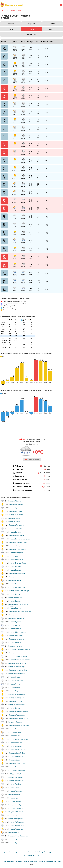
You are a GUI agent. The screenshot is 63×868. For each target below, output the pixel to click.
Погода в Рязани (14, 729)
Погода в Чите (13, 832)
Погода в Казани (14, 584)
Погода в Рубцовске (15, 722)
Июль (31, 29)
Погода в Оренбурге (16, 681)
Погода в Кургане (15, 622)
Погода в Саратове (15, 746)
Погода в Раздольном (17, 715)
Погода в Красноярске (16, 618)
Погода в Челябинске (16, 826)
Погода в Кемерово (15, 598)
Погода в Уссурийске (15, 812)
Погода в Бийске (14, 522)
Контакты (19, 862)
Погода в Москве (15, 643)
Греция (18, 852)
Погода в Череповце (16, 829)
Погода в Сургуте (15, 774)
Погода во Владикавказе (18, 549)
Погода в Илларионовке (18, 577)
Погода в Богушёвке (16, 525)
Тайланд (31, 852)
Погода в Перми (14, 691)
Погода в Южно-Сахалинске (18, 836)
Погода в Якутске (15, 839)
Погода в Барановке (16, 515)
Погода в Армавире (16, 504)
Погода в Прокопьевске (17, 705)
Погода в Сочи (14, 760)
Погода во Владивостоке (17, 546)
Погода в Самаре (14, 736)
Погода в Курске (14, 625)
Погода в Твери (14, 788)
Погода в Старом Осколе (17, 767)
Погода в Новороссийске (18, 670)
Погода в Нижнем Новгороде (19, 660)
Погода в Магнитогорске (17, 632)
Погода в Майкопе (16, 636)
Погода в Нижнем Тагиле (17, 663)
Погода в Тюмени (15, 801)
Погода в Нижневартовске (18, 656)
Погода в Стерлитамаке (17, 770)
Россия (3, 10)
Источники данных (31, 862)
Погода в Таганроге (16, 781)
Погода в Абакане (15, 501)
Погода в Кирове (14, 601)
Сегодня (11, 24)
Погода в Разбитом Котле (18, 712)
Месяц (52, 24)
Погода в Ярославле (16, 843)
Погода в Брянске (15, 532)
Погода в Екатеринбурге (17, 563)
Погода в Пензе (14, 687)
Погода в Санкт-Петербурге (19, 739)
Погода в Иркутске (15, 580)
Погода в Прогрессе (16, 701)
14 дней (31, 24)
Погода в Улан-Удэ (15, 805)
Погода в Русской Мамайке (19, 725)
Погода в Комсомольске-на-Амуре (18, 605)
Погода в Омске (14, 677)
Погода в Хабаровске (16, 819)
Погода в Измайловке (17, 573)
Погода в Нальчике (16, 653)
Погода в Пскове (14, 708)
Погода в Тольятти (15, 791)
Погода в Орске (14, 684)
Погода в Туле (13, 798)
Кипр (41, 852)
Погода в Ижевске (15, 570)
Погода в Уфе (13, 815)
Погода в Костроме (15, 608)
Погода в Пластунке (16, 698)
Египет (24, 852)
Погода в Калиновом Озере (19, 591)
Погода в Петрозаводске (17, 694)
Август (52, 29)
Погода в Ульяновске (16, 808)
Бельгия (36, 855)
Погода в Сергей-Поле (17, 753)
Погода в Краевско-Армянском (20, 611)
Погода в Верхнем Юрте (18, 542)
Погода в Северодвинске (17, 750)
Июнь (11, 29)
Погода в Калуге (14, 594)
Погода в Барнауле (15, 518)
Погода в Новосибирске (17, 674)
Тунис (46, 852)
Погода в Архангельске (17, 508)
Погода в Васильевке (17, 535)
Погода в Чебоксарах (16, 822)
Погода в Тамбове (15, 784)
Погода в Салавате (15, 732)
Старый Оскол (15, 10)
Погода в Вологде (15, 556)
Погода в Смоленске (16, 756)
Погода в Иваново (15, 567)
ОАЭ (37, 852)
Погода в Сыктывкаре (16, 777)
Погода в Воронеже (16, 560)
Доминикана (54, 852)
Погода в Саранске (15, 743)
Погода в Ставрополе (17, 763)
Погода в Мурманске (16, 646)
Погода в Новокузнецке (17, 667)
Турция (6, 852)
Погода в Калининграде (17, 587)
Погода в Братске (15, 529)
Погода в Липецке (15, 629)
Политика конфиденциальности (50, 862)
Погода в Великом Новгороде (19, 539)
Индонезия (28, 855)
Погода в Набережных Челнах (19, 649)
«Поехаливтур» (9, 862)
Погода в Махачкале (16, 639)
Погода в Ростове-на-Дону (19, 719)
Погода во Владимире (16, 553)
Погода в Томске (14, 794)
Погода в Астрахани (16, 511)
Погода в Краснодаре (17, 615)
